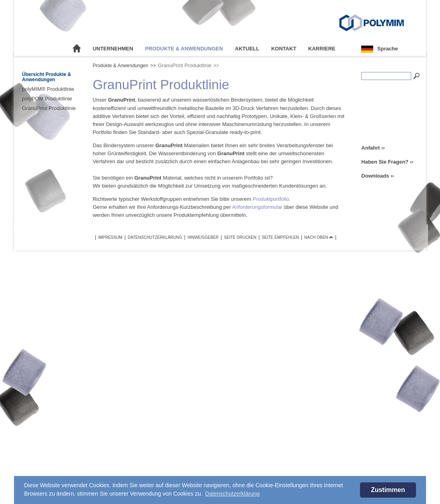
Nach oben (319, 237)
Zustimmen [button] (388, 490)
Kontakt (284, 49)
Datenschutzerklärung (155, 237)
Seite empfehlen (280, 237)
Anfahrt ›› (373, 148)
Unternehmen (113, 49)
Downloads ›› (378, 176)
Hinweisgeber (203, 237)
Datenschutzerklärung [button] (232, 494)
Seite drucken (240, 237)
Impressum (110, 237)
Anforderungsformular (257, 207)
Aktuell (247, 49)
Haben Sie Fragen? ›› (387, 162)
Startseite (77, 49)
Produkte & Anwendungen (184, 49)
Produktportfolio (271, 199)
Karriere (322, 49)
